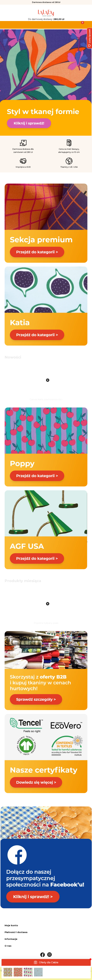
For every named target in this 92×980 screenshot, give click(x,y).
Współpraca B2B (23, 167)
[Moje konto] (58, 25)
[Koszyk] (80, 25)
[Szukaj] (34, 25)
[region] (46, 83)
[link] (46, 81)
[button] (12, 25)
